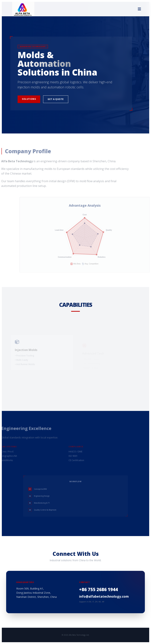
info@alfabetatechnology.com (104, 596)
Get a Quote (56, 99)
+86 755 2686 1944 (98, 589)
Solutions (29, 99)
